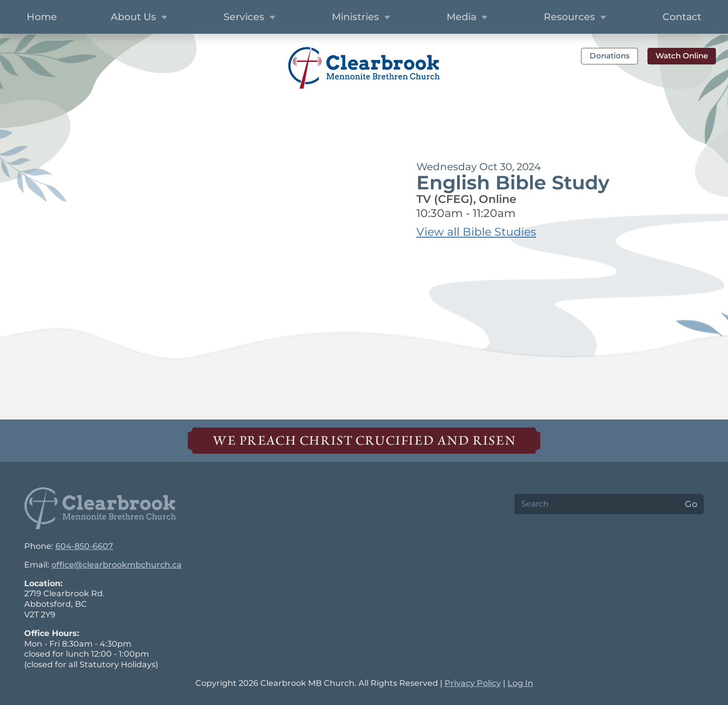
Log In (520, 683)
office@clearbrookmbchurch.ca (117, 565)
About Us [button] (140, 18)
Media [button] (468, 18)
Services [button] (251, 18)
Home (42, 17)
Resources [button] (576, 18)
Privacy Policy (473, 683)
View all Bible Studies (476, 232)
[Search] (597, 504)
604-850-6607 (84, 546)
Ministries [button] (362, 18)
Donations (610, 56)
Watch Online (682, 56)
